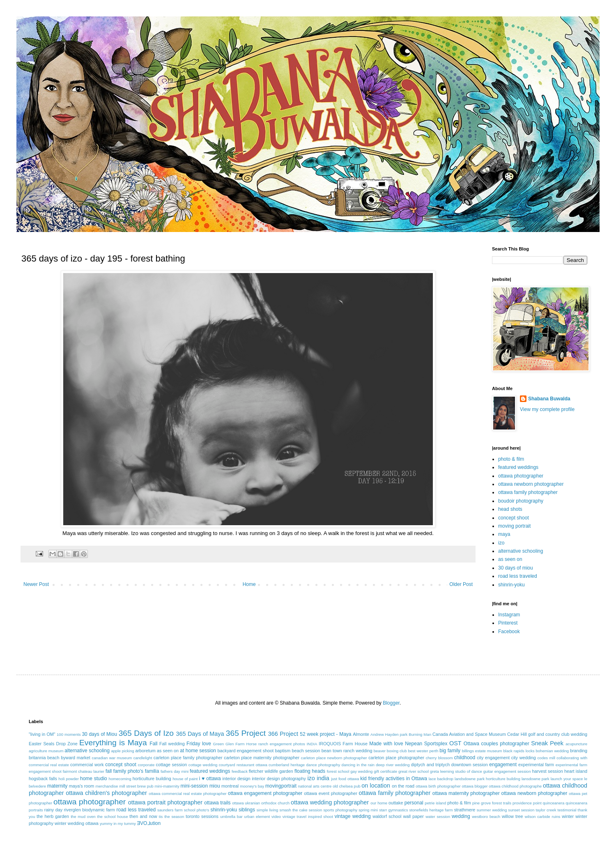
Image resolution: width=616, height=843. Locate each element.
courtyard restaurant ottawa (243, 765)
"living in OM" (42, 734)
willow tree (513, 816)
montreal (230, 786)
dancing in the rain (358, 765)
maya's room (82, 786)
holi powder (69, 779)
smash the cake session (301, 810)
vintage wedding (353, 816)
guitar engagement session (507, 771)
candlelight (143, 758)
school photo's (197, 810)
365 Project (246, 733)
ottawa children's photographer (106, 793)
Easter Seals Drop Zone (53, 744)
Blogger (391, 703)
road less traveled (518, 576)
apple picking (122, 751)
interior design (236, 779)
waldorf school (387, 816)
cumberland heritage (287, 765)
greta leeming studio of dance (456, 771)
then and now (143, 816)
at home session (198, 751)
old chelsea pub (346, 786)
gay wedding (361, 771)
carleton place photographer (396, 758)
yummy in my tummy (118, 823)
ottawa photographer (521, 476)
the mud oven (83, 817)
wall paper (414, 816)
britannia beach (44, 758)
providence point (527, 803)
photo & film (511, 459)
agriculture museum (46, 751)
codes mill (546, 758)
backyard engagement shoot (246, 751)
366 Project (283, 734)
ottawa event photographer (331, 793)
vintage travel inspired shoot (308, 817)
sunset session (521, 810)
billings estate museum (482, 751)
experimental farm (536, 765)
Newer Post (36, 584)
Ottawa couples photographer (496, 744)
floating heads (310, 771)
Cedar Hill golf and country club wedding (547, 734)
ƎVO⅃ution (149, 823)
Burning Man (420, 734)
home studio (94, 779)
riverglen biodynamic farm (90, 810)
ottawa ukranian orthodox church (261, 803)
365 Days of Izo (146, 733)
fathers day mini (175, 771)
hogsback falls (43, 779)
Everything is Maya (113, 743)
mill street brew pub (136, 786)
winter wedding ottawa (77, 823)
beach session (306, 751)
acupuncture (576, 744)
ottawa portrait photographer (165, 802)
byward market (75, 758)
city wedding (524, 758)
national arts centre (315, 786)
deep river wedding (393, 765)
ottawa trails (217, 803)
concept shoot (514, 518)
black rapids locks (519, 751)
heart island (576, 771)
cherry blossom (439, 758)
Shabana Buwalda (549, 399)
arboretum (145, 751)
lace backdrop (441, 779)
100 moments (69, 734)
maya (504, 534)
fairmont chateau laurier (84, 771)
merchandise (107, 786)
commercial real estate (49, 765)
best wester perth (423, 751)
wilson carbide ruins (543, 817)
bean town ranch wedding (347, 751)
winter (568, 816)
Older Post (461, 584)
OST (455, 743)
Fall (153, 744)
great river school (414, 771)
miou (215, 786)
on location (376, 786)
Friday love (199, 744)
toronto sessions (202, 816)
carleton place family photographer (188, 758)
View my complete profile (547, 409)
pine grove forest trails (492, 803)
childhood (465, 758)
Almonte (361, 734)
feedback (240, 771)
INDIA (312, 744)
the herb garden (53, 816)
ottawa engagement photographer (265, 793)
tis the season (172, 817)
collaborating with (572, 758)
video (276, 817)
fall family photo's (124, 771)
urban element (257, 817)
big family (450, 751)
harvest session (547, 771)
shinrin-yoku (511, 585)
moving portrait (514, 526)
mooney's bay (252, 786)
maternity (57, 786)
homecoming (120, 779)
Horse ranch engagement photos (275, 744)
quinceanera (554, 803)
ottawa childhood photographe (515, 786)
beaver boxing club (390, 751)
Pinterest (508, 623)
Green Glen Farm (229, 744)
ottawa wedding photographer (330, 802)
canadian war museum (112, 758)
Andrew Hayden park (389, 734)
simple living (268, 810)
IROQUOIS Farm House (343, 744)
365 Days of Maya (200, 734)
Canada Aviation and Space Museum (469, 734)
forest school (338, 771)
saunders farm (170, 810)
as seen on (510, 559)
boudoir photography (521, 501)
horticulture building (152, 779)
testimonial (567, 810)
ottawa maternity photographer (466, 793)
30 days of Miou (99, 734)
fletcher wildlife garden (271, 771)
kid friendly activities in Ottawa (394, 779)
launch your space (567, 779)
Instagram (509, 615)
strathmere (465, 810)
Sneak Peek (547, 743)
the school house (113, 817)
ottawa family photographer (528, 492)
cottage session (172, 765)
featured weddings (518, 467)
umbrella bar (231, 817)
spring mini (368, 810)
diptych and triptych (430, 765)
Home (249, 584)
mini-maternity (167, 786)
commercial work (87, 765)
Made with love (386, 744)
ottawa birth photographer (438, 786)
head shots (510, 509)
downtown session (470, 765)
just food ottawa (345, 779)
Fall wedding (172, 744)
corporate (146, 765)
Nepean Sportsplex (426, 744)
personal (414, 803)
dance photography (323, 765)
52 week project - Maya (325, 734)
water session (438, 817)
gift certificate (385, 771)
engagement (503, 765)
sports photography (340, 810)
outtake (396, 803)
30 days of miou (516, 568)
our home (379, 803)
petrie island (435, 803)
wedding (461, 816)
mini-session (194, 786)
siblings (247, 810)
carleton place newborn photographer (334, 758)
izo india (318, 778)
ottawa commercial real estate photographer (187, 794)
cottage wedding (203, 765)
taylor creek (546, 810)
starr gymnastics (393, 810)
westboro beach (486, 817)
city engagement (493, 758)
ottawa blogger (475, 786)
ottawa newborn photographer (531, 484)
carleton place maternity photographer (262, 758)
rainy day (53, 810)
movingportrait (281, 786)
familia (152, 771)
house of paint (185, 779)
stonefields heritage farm (431, 810)
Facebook (509, 632)
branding (579, 751)
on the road (403, 786)
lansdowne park (536, 779)
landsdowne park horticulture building (487, 779)
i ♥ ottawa (210, 779)
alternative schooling (521, 551)
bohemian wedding (552, 751)
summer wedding (492, 810)
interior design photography (279, 779)
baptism (283, 751)
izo (501, 543)
